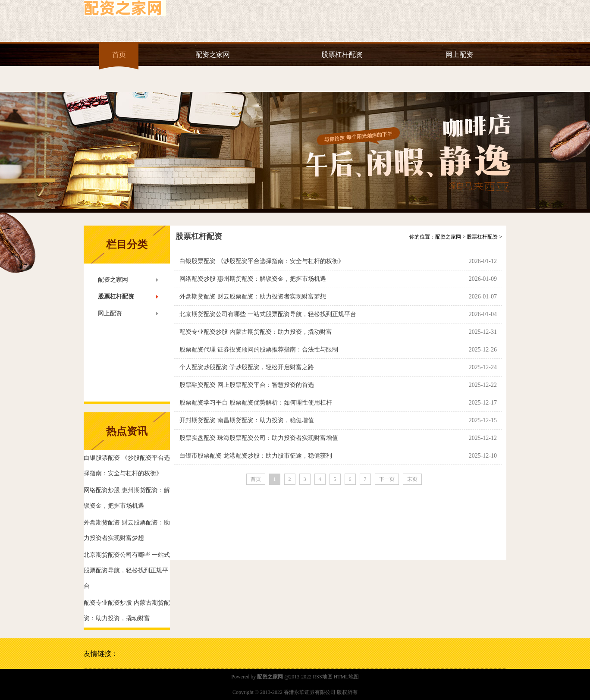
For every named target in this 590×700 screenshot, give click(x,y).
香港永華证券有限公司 (310, 692)
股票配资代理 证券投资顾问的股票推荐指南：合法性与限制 (259, 350)
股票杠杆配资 (342, 55)
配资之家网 (213, 55)
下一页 (387, 479)
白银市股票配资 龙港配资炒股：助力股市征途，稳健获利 (256, 456)
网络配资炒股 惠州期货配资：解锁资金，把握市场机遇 (253, 279)
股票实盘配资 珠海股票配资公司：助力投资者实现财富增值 (259, 438)
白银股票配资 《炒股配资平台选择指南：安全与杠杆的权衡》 (262, 261)
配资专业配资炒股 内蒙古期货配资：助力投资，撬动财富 (256, 332)
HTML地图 (346, 677)
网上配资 (459, 55)
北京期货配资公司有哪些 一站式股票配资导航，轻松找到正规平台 (268, 314)
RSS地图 (322, 677)
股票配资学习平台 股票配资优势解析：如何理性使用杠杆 (256, 403)
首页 (119, 55)
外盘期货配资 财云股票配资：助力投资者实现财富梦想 (253, 297)
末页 (412, 479)
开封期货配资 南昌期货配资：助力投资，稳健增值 (247, 420)
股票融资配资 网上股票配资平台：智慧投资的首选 (247, 385)
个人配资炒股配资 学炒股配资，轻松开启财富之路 (247, 367)
